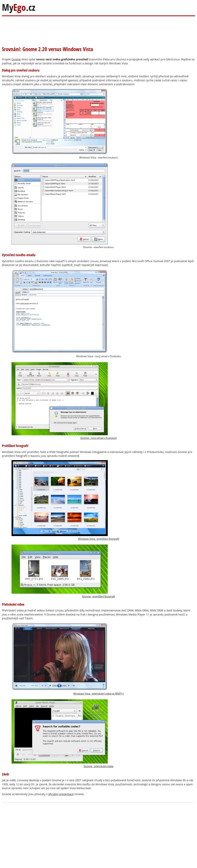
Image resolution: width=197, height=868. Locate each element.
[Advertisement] (77, 29)
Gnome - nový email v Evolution (64, 401)
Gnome (16, 59)
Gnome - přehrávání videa (62, 734)
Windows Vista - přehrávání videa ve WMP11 (68, 659)
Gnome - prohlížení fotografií (63, 571)
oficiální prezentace (61, 794)
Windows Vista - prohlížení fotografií (65, 500)
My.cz (19, 7)
